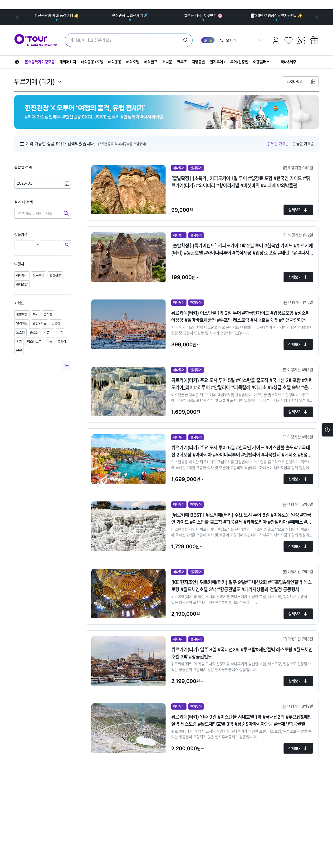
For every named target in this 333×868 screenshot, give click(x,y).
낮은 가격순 (278, 144)
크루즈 (182, 62)
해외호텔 (133, 62)
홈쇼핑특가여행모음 (40, 62)
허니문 (167, 62)
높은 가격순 (303, 144)
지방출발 (198, 62)
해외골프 (151, 62)
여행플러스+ (263, 62)
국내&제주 (289, 62)
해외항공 (115, 62)
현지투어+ (218, 62)
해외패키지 (68, 62)
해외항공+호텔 (92, 62)
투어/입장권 (239, 62)
